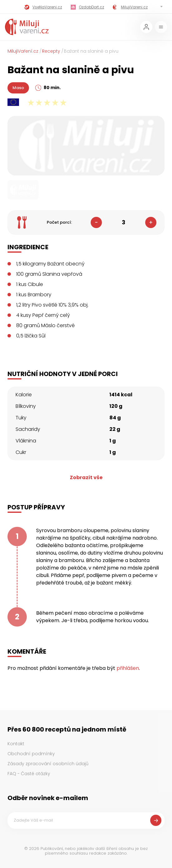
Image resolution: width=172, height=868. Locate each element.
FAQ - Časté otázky (29, 774)
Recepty (51, 51)
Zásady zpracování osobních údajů (48, 764)
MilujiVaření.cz (23, 51)
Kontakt (16, 744)
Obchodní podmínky (31, 754)
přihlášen (128, 668)
